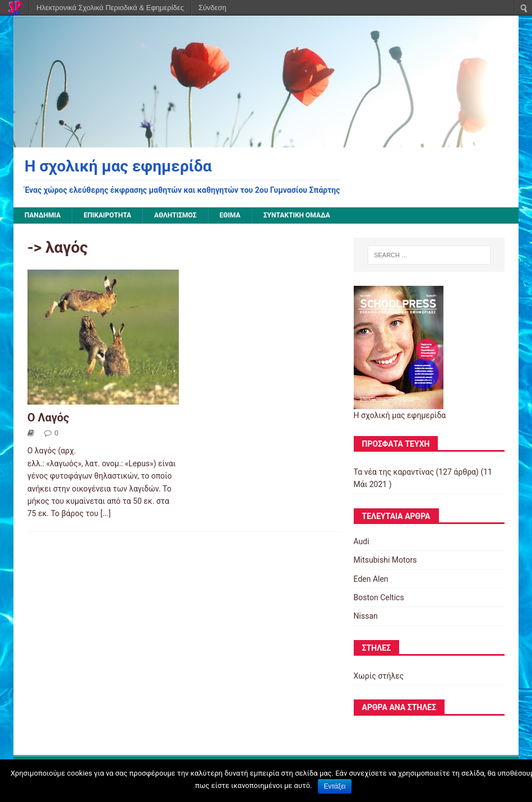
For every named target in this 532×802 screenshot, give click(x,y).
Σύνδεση (212, 8)
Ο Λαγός (48, 418)
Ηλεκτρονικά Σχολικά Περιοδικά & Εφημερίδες (110, 8)
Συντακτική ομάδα (297, 215)
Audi (362, 541)
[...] (106, 513)
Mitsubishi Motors (385, 560)
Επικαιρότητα (107, 215)
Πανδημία (43, 215)
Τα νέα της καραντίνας (394, 472)
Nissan (366, 616)
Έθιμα (230, 215)
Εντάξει (335, 786)
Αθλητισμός (175, 215)
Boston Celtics (379, 597)
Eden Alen (371, 579)
